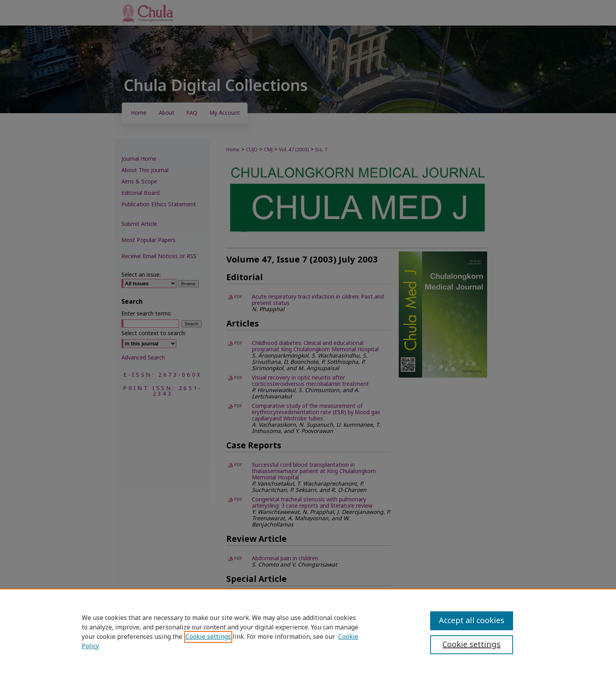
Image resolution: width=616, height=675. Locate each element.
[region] (308, 632)
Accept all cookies (472, 621)
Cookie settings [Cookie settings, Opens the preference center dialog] (471, 645)
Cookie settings (208, 637)
